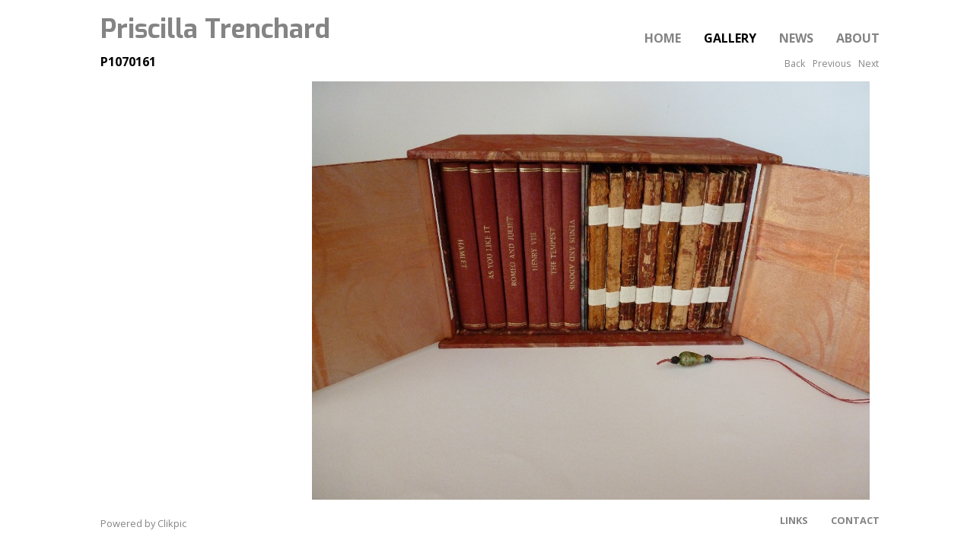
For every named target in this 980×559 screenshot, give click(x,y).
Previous (832, 64)
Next (869, 64)
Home (663, 38)
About (858, 38)
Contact (855, 520)
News (796, 38)
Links (794, 520)
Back (795, 64)
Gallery (730, 38)
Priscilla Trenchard (215, 29)
